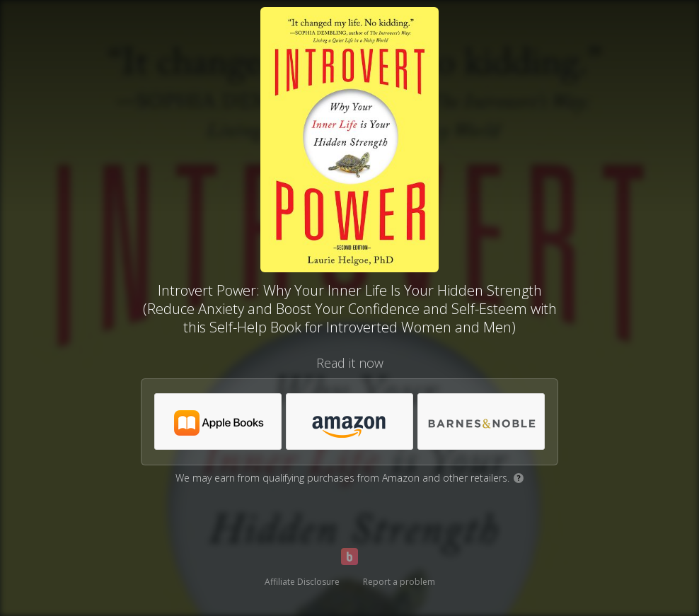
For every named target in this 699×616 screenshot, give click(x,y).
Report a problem (399, 582)
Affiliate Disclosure (302, 582)
